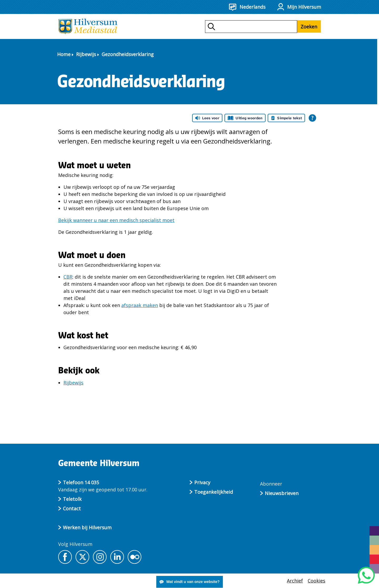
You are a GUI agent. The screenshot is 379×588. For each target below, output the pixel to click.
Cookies (316, 581)
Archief (295, 581)
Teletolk (72, 499)
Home (64, 54)
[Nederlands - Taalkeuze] (250, 7)
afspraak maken (140, 305)
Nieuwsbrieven (282, 493)
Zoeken (309, 27)
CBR (68, 277)
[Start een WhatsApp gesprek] (366, 575)
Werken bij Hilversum (87, 527)
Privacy (202, 482)
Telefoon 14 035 (81, 482)
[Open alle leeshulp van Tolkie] (312, 118)
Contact (72, 508)
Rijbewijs (86, 54)
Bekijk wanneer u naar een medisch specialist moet (116, 220)
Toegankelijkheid (214, 492)
